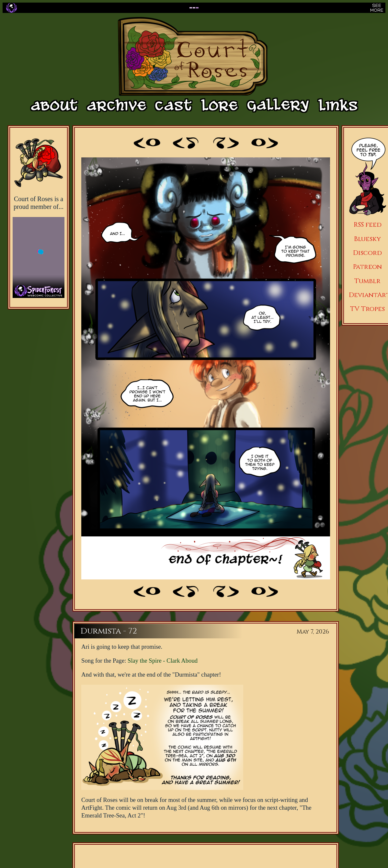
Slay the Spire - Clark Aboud (163, 661)
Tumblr (367, 281)
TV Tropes (367, 309)
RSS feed (368, 225)
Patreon (367, 267)
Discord (367, 253)
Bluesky (367, 239)
